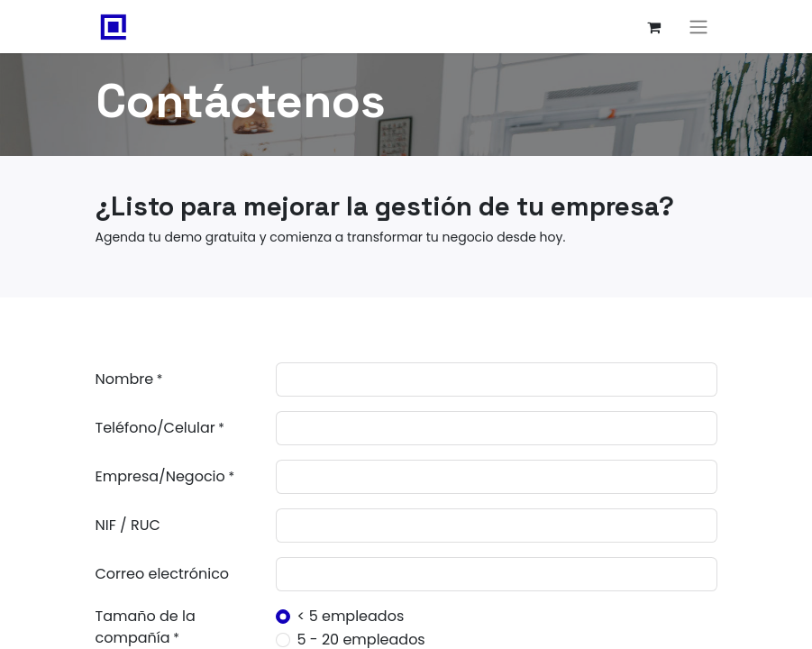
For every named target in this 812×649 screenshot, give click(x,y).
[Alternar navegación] (698, 27)
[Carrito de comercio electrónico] (654, 27)
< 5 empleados (351, 616)
